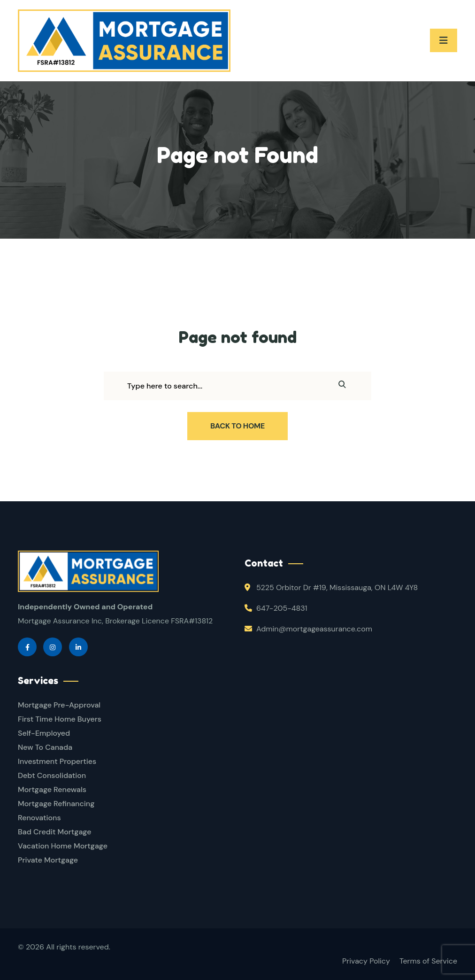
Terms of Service (428, 961)
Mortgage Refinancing (56, 804)
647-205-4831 (282, 608)
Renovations (39, 818)
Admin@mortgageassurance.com (314, 629)
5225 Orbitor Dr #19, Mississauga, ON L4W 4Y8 (337, 587)
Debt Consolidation (52, 775)
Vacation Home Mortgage (63, 846)
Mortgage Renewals (52, 789)
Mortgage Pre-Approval (59, 705)
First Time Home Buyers (60, 719)
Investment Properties (57, 761)
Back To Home (237, 426)
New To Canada (45, 747)
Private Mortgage (48, 860)
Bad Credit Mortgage (54, 832)
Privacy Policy (366, 961)
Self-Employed (44, 733)
